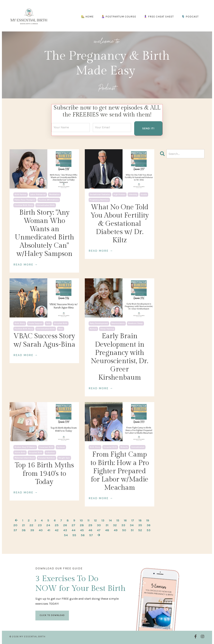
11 (88, 520)
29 (90, 525)
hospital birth (61, 323)
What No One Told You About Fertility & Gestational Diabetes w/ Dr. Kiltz (120, 224)
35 (140, 525)
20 (15, 525)
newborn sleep (135, 323)
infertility (133, 194)
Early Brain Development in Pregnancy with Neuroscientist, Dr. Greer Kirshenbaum (120, 357)
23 (40, 525)
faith (48, 323)
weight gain (64, 458)
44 (74, 530)
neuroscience (118, 323)
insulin (144, 194)
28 (82, 525)
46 (90, 530)
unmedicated (138, 447)
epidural (61, 447)
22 (31, 525)
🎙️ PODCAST (190, 17)
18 (140, 520)
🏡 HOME (87, 17)
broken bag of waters (25, 447)
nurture (93, 329)
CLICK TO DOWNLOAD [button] (52, 615)
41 (49, 530)
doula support (35, 323)
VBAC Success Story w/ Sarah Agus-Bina (44, 340)
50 (124, 530)
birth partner (21, 194)
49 (116, 530)
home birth (20, 453)
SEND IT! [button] (148, 128)
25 (57, 525)
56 (83, 535)
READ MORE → (26, 264)
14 (110, 520)
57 (91, 535)
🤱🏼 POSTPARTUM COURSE (119, 17)
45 (82, 530)
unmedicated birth (46, 205)
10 (81, 520)
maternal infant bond (25, 458)
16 (125, 520)
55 (74, 535)
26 (65, 525)
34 (132, 525)
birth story (20, 323)
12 (95, 520)
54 (66, 535)
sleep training (107, 329)
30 (99, 525)
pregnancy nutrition (99, 200)
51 (132, 530)
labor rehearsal (38, 194)
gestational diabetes (100, 194)
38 (24, 530)
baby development (99, 323)
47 (99, 530)
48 (107, 530)
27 (73, 525)
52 (140, 530)
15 (118, 520)
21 (23, 525)
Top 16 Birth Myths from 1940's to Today (44, 473)
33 (123, 525)
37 (15, 530)
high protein (119, 194)
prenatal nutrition (47, 458)
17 (133, 520)
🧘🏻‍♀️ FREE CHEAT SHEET (159, 17)
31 (107, 525)
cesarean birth (46, 447)
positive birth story (24, 205)
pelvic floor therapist (25, 200)
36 (149, 525)
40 (41, 530)
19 (148, 520)
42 (57, 530)
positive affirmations (49, 200)
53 (149, 530)
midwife (124, 447)
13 (103, 520)
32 (115, 525)
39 (32, 530)
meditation (54, 194)
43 (65, 530)
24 (48, 525)
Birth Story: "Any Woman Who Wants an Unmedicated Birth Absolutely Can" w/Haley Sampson (44, 233)
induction (50, 453)
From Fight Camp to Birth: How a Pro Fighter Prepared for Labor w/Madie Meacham (120, 471)
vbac (61, 329)
